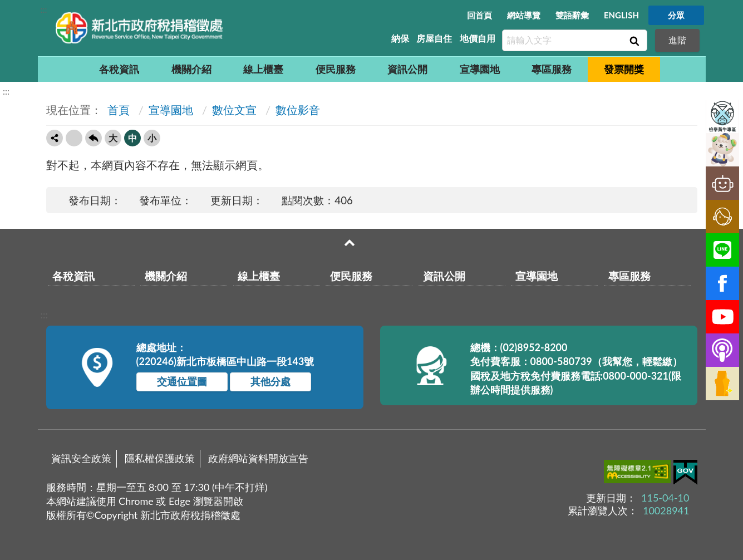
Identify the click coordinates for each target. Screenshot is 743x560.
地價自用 (478, 38)
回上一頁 (94, 138)
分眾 (676, 15)
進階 (677, 40)
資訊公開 (407, 69)
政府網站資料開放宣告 (258, 458)
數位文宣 (234, 110)
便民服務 (336, 69)
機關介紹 (191, 69)
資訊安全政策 (81, 458)
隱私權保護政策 (160, 458)
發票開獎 (624, 69)
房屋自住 (434, 38)
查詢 (633, 41)
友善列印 (74, 138)
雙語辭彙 (572, 15)
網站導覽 (524, 15)
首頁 (117, 110)
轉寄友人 (55, 138)
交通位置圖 (182, 381)
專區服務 (552, 69)
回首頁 (479, 15)
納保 (400, 38)
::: (44, 9)
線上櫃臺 (263, 69)
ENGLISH (621, 15)
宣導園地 (480, 69)
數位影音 (298, 110)
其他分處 (270, 381)
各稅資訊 (119, 69)
